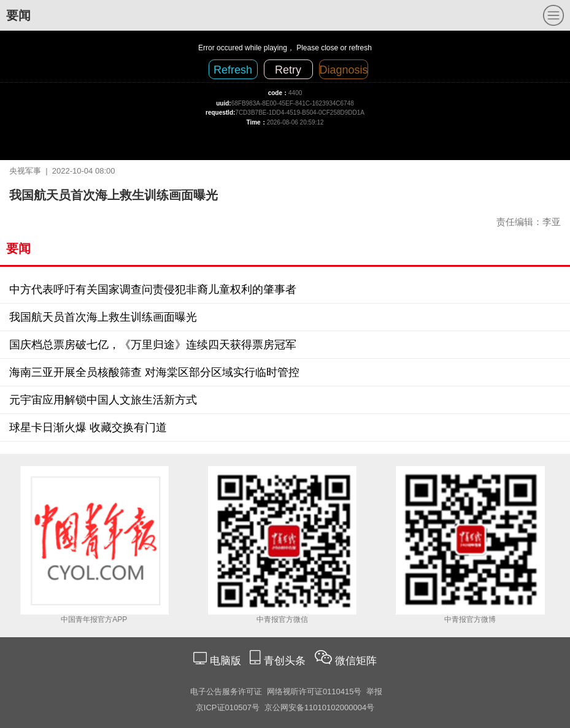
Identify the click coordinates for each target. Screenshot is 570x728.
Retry (288, 70)
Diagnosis (344, 70)
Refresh (233, 70)
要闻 (18, 15)
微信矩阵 (356, 661)
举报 (374, 692)
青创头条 (286, 661)
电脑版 (225, 661)
